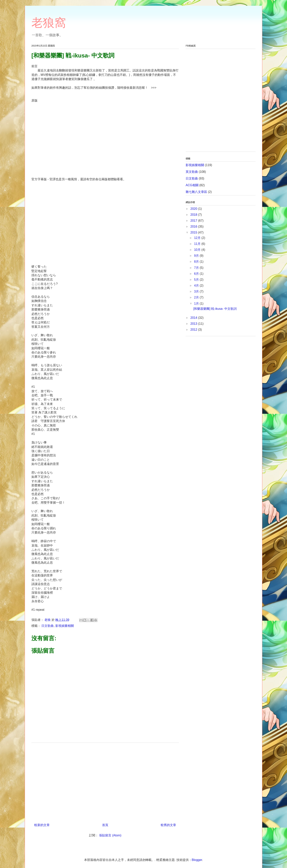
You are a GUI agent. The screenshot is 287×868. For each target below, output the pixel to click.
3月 (197, 291)
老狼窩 (49, 23)
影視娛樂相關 (65, 626)
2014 (194, 318)
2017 (194, 221)
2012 (194, 330)
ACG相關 (192, 185)
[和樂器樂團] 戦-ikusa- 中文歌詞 (215, 309)
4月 (197, 286)
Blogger (197, 860)
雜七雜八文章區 (196, 192)
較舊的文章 (168, 825)
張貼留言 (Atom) (110, 835)
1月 (197, 304)
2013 (194, 324)
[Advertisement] (105, 781)
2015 (194, 232)
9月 (197, 256)
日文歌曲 (48, 626)
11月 (198, 244)
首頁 (105, 825)
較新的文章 (42, 825)
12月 (198, 238)
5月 (197, 280)
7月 (197, 268)
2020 (194, 209)
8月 (197, 262)
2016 (194, 227)
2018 (194, 215)
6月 (197, 274)
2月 (197, 297)
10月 (198, 250)
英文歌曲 (192, 172)
